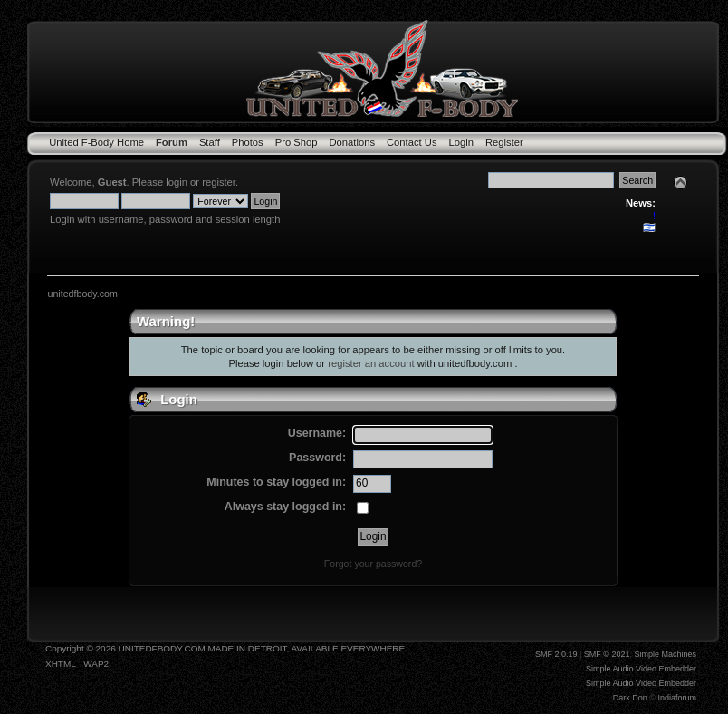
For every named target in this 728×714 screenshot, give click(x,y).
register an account (371, 363)
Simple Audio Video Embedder (641, 669)
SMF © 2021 (607, 654)
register (219, 182)
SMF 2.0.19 (556, 654)
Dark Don (630, 698)
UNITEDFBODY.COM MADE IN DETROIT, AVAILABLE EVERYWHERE (262, 648)
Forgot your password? (373, 564)
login (177, 182)
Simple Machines (665, 654)
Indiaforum (677, 698)
